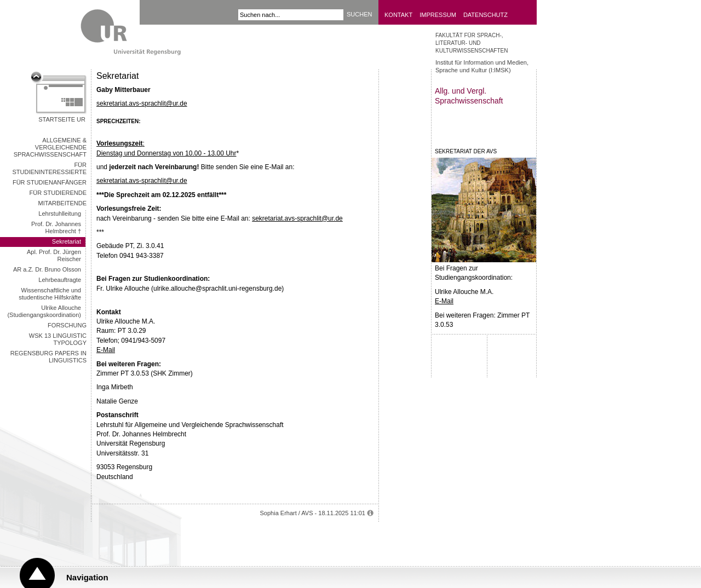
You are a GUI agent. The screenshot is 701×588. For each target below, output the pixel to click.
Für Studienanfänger (50, 182)
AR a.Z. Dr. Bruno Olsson (47, 269)
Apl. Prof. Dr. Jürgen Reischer (54, 255)
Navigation (87, 577)
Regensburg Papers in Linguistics (48, 357)
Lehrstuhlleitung (60, 214)
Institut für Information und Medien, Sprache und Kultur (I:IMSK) (482, 66)
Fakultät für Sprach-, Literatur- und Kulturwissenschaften (472, 43)
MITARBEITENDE (62, 203)
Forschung (67, 325)
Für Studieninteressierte (50, 168)
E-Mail (106, 350)
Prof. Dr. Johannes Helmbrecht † (56, 227)
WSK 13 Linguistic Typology (58, 339)
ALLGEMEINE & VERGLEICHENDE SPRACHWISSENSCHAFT (50, 147)
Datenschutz (485, 15)
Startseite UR (62, 119)
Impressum (438, 15)
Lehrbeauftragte (60, 280)
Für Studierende (58, 193)
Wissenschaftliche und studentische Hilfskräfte (50, 294)
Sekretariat (67, 241)
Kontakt (398, 15)
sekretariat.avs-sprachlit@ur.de (142, 103)
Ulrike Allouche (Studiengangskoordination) (44, 311)
